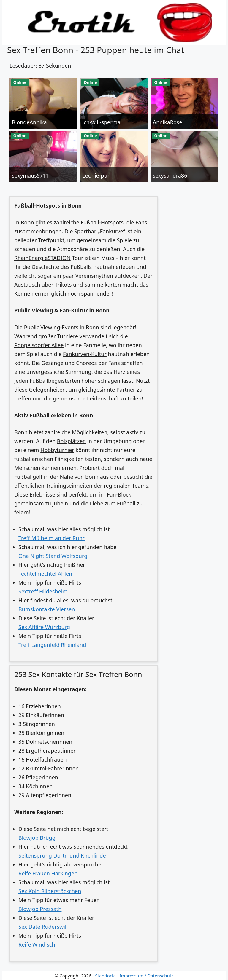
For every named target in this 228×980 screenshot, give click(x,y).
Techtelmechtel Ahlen (45, 574)
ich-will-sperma (101, 122)
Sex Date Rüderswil (42, 927)
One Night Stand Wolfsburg (53, 556)
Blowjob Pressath (40, 909)
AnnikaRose (168, 122)
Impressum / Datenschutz (147, 976)
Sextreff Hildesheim (43, 591)
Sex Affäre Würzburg (44, 627)
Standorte (105, 976)
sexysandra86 (170, 175)
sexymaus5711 (30, 175)
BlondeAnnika (29, 122)
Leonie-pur (96, 175)
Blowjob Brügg (37, 838)
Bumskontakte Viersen (47, 609)
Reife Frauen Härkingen (48, 873)
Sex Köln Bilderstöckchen (50, 891)
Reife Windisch (37, 944)
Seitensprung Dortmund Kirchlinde (62, 855)
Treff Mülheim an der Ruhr (52, 538)
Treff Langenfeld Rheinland (52, 645)
